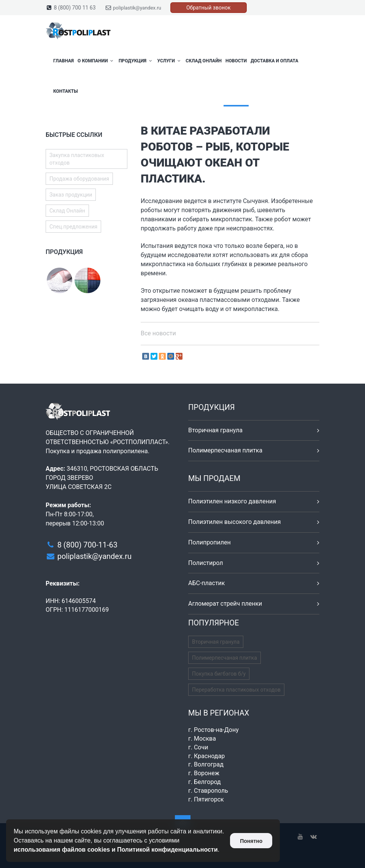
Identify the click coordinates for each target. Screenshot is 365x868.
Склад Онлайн (204, 61)
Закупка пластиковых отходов (77, 159)
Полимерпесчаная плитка (225, 450)
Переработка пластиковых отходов (236, 690)
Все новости (158, 333)
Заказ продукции (71, 195)
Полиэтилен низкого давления (232, 501)
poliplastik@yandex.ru (137, 8)
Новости (236, 61)
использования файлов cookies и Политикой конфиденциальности (116, 850)
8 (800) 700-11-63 (87, 545)
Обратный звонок (209, 8)
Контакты (66, 91)
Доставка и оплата (274, 61)
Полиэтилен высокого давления (235, 522)
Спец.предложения (73, 227)
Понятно (251, 841)
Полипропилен (209, 542)
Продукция (136, 61)
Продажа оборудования (79, 179)
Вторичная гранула (215, 430)
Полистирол (206, 563)
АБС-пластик (207, 583)
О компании (96, 61)
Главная (63, 61)
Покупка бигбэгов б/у (219, 674)
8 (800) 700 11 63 (75, 8)
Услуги (169, 61)
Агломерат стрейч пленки (225, 604)
